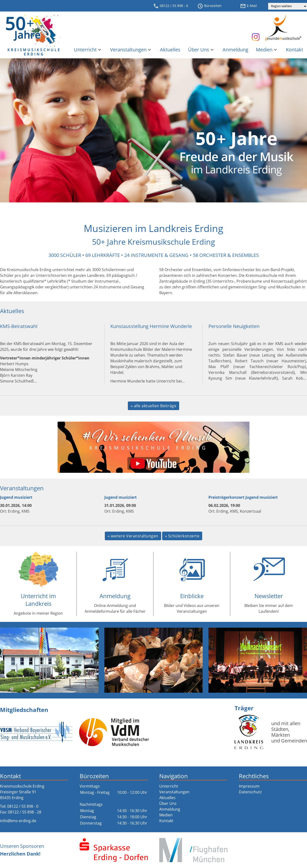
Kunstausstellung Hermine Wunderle (151, 326)
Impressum (249, 786)
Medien (267, 50)
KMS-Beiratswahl (19, 326)
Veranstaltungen (131, 50)
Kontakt (295, 50)
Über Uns (201, 50)
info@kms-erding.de (18, 821)
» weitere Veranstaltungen (133, 536)
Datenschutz (250, 792)
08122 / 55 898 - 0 (171, 6)
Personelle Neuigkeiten (234, 326)
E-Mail (248, 6)
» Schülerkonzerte (182, 536)
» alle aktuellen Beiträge (154, 406)
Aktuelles (170, 50)
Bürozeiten (210, 6)
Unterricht (88, 50)
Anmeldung (235, 50)
